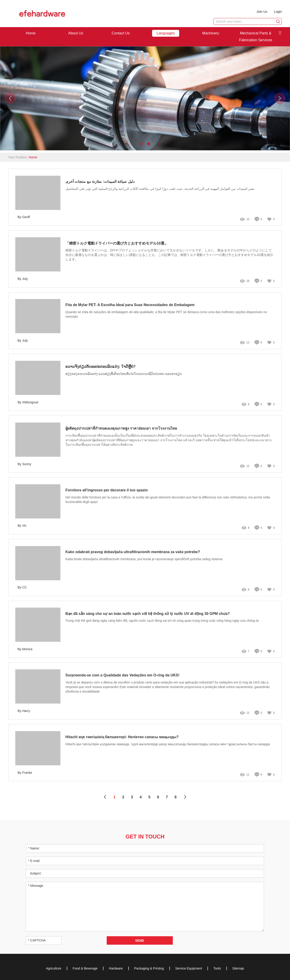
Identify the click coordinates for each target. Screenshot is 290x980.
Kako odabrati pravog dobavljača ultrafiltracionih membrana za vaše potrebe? (133, 552)
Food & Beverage (85, 968)
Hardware (116, 968)
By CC (22, 588)
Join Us (262, 12)
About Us (76, 33)
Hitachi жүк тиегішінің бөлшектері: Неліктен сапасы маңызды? (122, 737)
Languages (166, 33)
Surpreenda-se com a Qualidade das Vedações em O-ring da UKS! (123, 675)
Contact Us (121, 33)
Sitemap (238, 968)
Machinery (211, 33)
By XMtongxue (28, 402)
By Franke (25, 773)
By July (23, 279)
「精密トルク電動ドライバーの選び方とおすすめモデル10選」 (117, 243)
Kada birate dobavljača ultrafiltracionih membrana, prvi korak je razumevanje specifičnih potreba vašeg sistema (144, 559)
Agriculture (54, 968)
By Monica (25, 649)
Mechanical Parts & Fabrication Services (256, 37)
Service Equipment (189, 968)
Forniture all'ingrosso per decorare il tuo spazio (107, 490)
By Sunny (24, 464)
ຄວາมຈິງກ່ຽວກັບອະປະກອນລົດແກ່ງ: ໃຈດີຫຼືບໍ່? (101, 367)
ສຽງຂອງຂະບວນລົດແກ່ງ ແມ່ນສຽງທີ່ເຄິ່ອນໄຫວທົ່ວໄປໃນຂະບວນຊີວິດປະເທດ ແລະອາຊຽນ (124, 374)
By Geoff (24, 217)
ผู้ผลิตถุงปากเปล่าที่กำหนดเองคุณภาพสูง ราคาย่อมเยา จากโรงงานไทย (121, 429)
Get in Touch (145, 837)
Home (31, 33)
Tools (217, 968)
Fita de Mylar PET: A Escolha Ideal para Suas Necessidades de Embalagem (130, 305)
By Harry (24, 711)
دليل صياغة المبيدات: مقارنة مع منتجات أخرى (100, 182)
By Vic (22, 526)
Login (278, 12)
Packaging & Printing (149, 968)
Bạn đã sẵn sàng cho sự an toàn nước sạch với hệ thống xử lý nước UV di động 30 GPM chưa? (148, 614)
